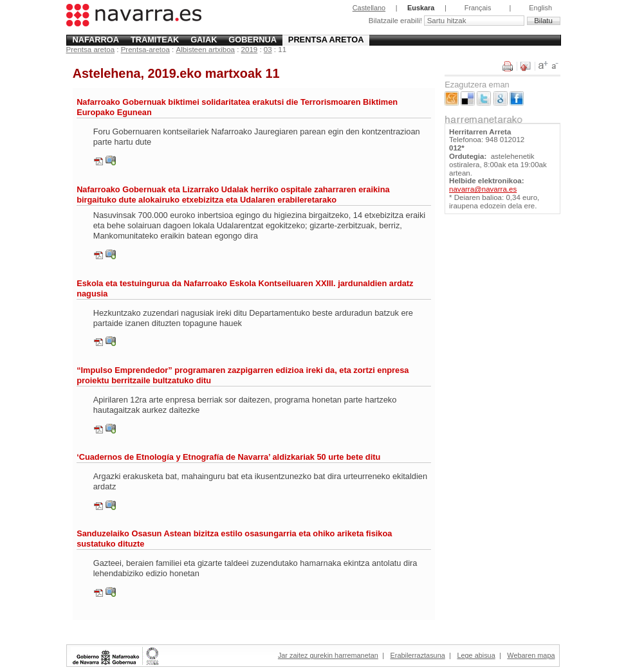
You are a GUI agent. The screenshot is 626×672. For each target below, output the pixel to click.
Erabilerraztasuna (418, 655)
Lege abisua (476, 655)
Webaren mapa (531, 655)
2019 (250, 50)
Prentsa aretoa (326, 40)
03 (268, 50)
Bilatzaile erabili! (396, 21)
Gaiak (204, 40)
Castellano (369, 8)
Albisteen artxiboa (205, 50)
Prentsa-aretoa (145, 50)
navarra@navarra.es (483, 189)
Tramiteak (155, 40)
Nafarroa (96, 40)
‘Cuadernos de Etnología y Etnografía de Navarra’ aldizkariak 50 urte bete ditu (228, 457)
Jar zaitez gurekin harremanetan (328, 655)
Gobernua (253, 40)
